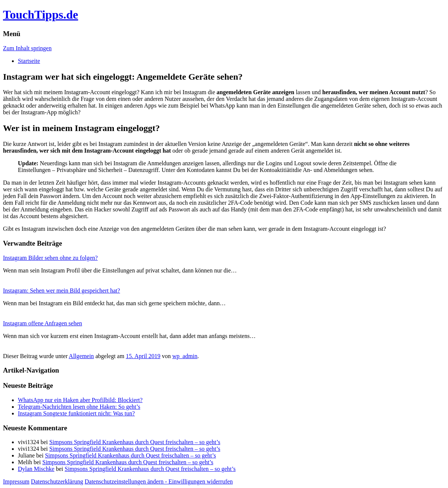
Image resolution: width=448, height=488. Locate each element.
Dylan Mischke (36, 469)
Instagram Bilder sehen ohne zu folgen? (50, 258)
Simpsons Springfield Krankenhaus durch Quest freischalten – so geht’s (135, 442)
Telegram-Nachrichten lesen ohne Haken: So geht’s (79, 407)
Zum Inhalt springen (27, 48)
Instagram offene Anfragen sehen (43, 323)
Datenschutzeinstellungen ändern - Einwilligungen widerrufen (159, 481)
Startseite (29, 61)
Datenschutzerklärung (57, 481)
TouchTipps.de (41, 15)
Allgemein (81, 356)
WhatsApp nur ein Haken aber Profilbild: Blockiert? (80, 400)
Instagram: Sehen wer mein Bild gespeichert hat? (62, 291)
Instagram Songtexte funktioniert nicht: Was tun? (76, 413)
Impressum (16, 481)
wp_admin (185, 356)
